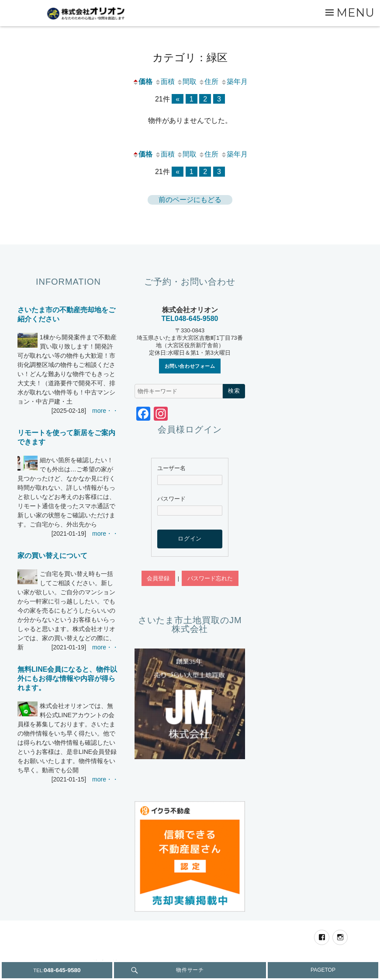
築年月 (234, 82)
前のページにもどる (190, 200)
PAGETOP (323, 970)
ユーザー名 (171, 468)
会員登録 (158, 578)
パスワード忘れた (210, 578)
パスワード (171, 499)
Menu (356, 12)
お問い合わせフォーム (190, 366)
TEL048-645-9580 (190, 319)
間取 (187, 82)
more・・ (105, 411)
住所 (208, 82)
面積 (165, 82)
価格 (142, 82)
